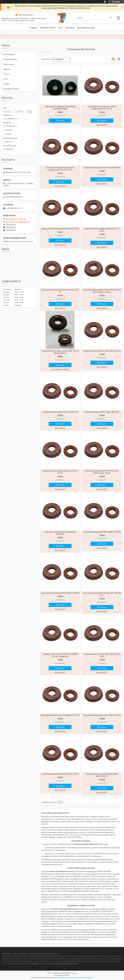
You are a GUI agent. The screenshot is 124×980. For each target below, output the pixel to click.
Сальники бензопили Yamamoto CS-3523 (102, 230)
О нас (60, 28)
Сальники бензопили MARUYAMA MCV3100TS (102, 775)
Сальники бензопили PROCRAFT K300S (102, 532)
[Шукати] (111, 18)
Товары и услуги (48, 28)
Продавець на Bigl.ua (62, 975)
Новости (7, 69)
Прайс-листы (9, 64)
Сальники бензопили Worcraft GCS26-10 (60, 291)
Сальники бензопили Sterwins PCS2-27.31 (60, 472)
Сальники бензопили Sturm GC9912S (60, 412)
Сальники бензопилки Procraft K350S (102, 168)
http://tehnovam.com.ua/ (16, 219)
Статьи (6, 74)
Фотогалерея (9, 54)
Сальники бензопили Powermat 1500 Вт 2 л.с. (102, 594)
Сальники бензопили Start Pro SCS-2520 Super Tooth (102, 472)
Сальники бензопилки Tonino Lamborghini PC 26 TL (102, 108)
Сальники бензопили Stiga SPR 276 (102, 412)
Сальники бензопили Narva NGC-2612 (60, 774)
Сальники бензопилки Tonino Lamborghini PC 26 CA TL (60, 169)
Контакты (70, 28)
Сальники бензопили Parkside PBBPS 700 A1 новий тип (60, 655)
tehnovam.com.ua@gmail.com (18, 222)
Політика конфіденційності (83, 978)
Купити (61, 121)
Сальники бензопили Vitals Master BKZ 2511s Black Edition (102, 291)
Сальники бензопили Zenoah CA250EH (60, 229)
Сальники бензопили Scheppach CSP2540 (60, 533)
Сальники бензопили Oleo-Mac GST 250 (60, 715)
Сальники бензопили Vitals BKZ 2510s (102, 351)
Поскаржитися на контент (63, 978)
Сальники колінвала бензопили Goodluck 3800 (60, 108)
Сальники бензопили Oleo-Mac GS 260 (102, 715)
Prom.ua (74, 973)
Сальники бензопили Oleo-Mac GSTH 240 (102, 655)
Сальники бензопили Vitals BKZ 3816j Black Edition (60, 352)
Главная (33, 28)
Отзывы (6, 84)
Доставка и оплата (86, 28)
